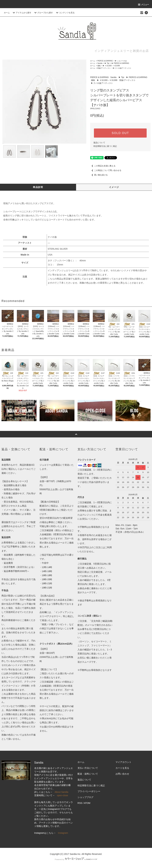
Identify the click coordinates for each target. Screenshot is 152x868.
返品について (99, 143)
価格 (99, 66)
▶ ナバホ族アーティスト (122, 68)
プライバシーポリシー (89, 791)
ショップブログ (85, 797)
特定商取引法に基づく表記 (105, 146)
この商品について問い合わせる (106, 170)
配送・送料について (88, 774)
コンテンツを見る (65, 13)
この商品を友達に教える (103, 166)
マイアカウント (123, 762)
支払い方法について (88, 768)
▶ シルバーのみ (121, 61)
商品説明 (38, 187)
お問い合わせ (122, 774)
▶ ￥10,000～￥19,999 (111, 66)
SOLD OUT (120, 133)
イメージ (114, 187)
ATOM (87, 803)
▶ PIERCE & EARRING (120, 63)
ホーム (7, 13)
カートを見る (122, 768)
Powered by (76, 859)
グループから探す (43, 13)
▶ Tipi (107, 63)
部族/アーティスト (104, 68)
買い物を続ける (99, 175)
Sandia (100, 63)
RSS (80, 803)
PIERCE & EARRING (105, 61)
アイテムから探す (22, 13)
